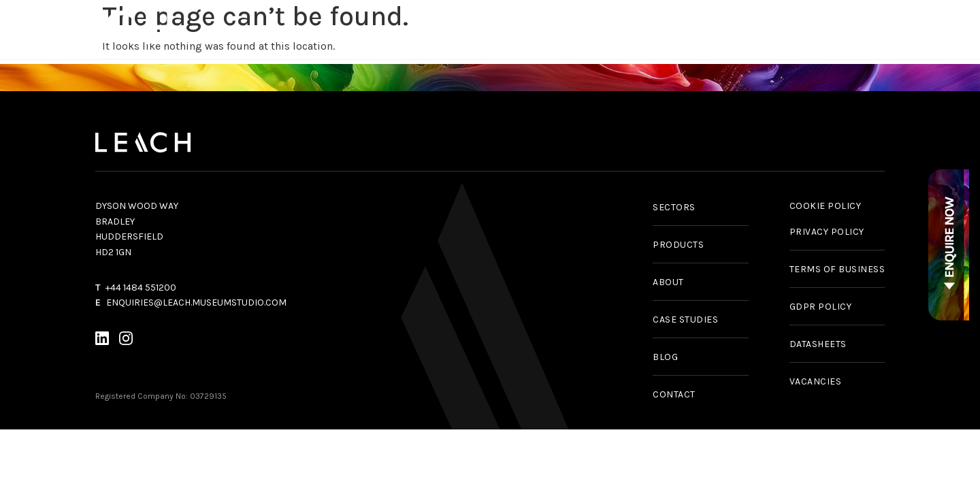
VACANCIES (816, 381)
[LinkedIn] (102, 341)
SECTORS (674, 207)
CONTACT (674, 394)
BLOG (665, 357)
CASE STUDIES (685, 320)
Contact (945, 29)
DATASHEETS (818, 344)
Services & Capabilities (464, 29)
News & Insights (775, 29)
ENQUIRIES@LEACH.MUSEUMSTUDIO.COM (196, 303)
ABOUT (668, 282)
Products (352, 29)
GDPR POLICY (821, 307)
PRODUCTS (678, 245)
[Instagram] (126, 341)
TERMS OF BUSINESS (837, 269)
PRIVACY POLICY (827, 232)
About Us (867, 29)
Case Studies (671, 29)
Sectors (583, 29)
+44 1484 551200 (141, 288)
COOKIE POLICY (826, 206)
